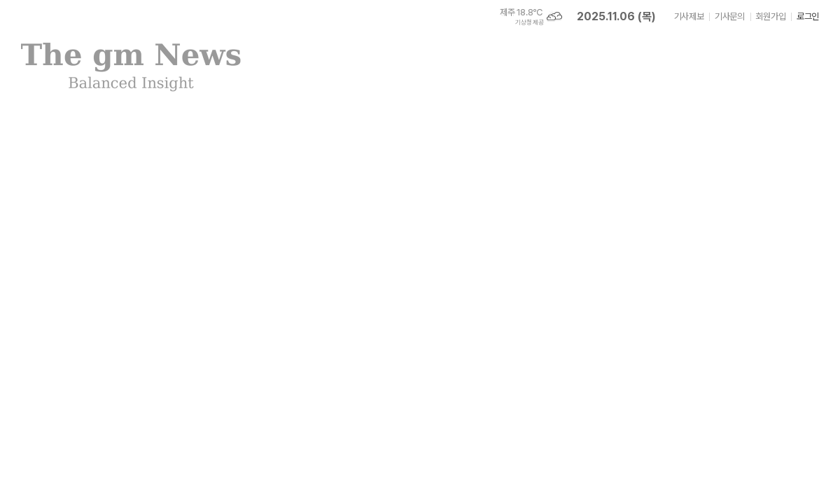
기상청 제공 (529, 22)
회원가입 (771, 16)
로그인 (808, 16)
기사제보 (689, 16)
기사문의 (729, 16)
